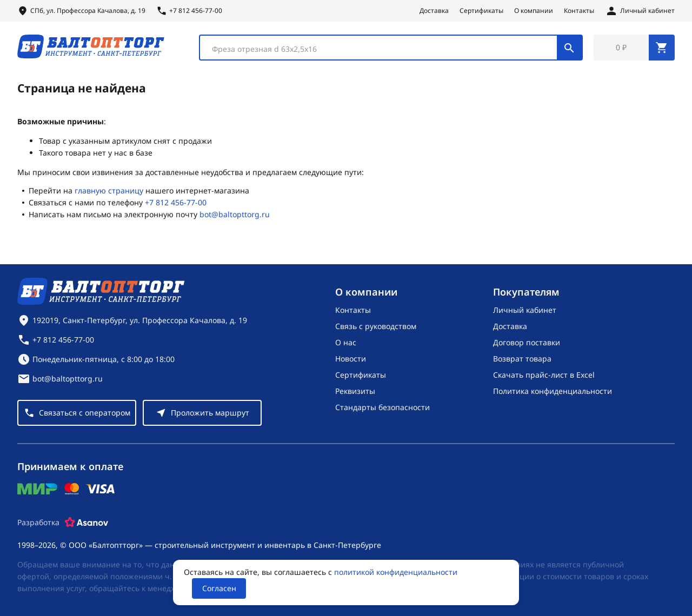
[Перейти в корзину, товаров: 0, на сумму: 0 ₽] (634, 48)
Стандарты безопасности (382, 407)
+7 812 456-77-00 (176, 203)
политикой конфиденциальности (396, 572)
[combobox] (391, 48)
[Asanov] (86, 523)
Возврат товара (522, 359)
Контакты (579, 11)
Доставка (434, 11)
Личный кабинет (525, 310)
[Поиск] (569, 48)
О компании (534, 11)
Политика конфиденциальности (553, 391)
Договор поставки (527, 342)
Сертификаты (481, 11)
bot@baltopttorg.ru (235, 215)
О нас (346, 342)
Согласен (219, 588)
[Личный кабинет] (640, 11)
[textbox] (384, 49)
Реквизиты (355, 391)
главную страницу (109, 191)
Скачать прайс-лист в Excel (544, 375)
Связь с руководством (376, 326)
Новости (351, 359)
